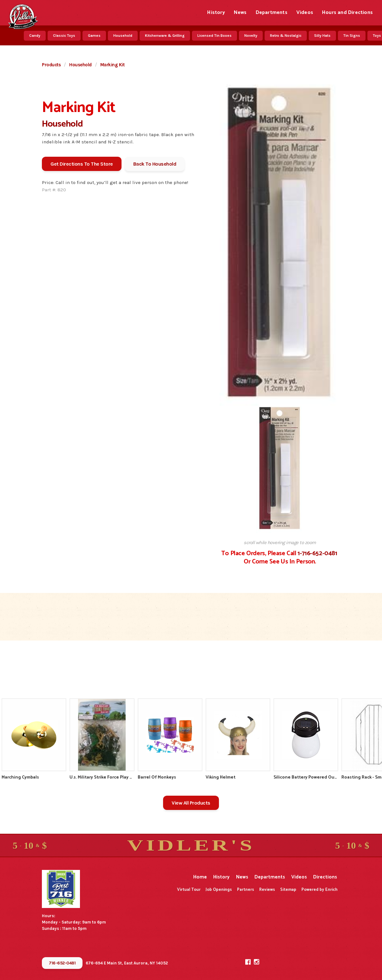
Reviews (267, 890)
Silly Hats (322, 36)
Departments (272, 13)
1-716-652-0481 (317, 553)
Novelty (251, 36)
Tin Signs (352, 36)
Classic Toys (64, 36)
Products (51, 65)
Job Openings (219, 890)
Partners (246, 890)
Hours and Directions (347, 13)
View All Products (191, 803)
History (216, 13)
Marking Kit (112, 65)
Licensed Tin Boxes (214, 36)
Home (200, 877)
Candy (35, 36)
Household (123, 36)
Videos (305, 13)
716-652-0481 (62, 963)
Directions (325, 877)
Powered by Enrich (319, 890)
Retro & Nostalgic (286, 36)
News (240, 13)
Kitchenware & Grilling (165, 36)
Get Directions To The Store (82, 164)
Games (94, 36)
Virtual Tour (189, 890)
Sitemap (288, 890)
